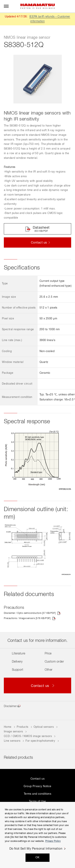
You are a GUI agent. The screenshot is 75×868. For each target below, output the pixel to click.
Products (22, 727)
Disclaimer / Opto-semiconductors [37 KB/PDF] (30, 613)
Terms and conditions (37, 794)
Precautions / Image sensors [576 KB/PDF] (27, 618)
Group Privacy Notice (37, 786)
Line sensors (12, 741)
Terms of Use (37, 801)
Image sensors (13, 732)
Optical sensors (44, 727)
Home (8, 727)
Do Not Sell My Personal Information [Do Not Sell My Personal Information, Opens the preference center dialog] (36, 849)
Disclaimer (10, 706)
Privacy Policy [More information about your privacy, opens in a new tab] (53, 841)
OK (37, 858)
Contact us (37, 779)
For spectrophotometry (40, 741)
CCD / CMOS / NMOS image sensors (28, 736)
